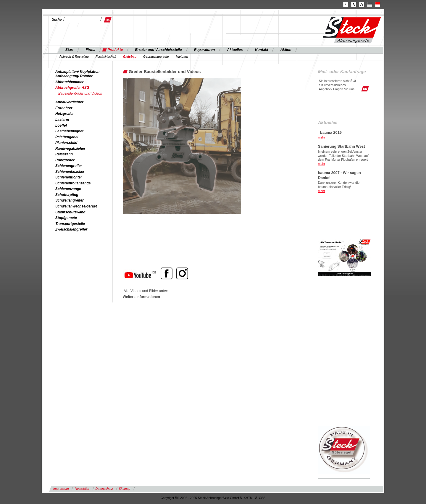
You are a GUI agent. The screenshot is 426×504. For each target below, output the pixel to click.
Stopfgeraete (66, 218)
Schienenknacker (70, 172)
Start (69, 50)
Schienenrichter (69, 177)
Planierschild (66, 143)
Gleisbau (130, 57)
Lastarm (62, 120)
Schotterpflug (67, 195)
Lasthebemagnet (69, 131)
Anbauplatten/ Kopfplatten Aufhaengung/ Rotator (77, 74)
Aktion (286, 50)
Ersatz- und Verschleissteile (158, 50)
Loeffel (61, 125)
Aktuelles (235, 50)
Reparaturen (204, 50)
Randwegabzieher (70, 149)
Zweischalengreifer (71, 229)
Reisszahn (64, 154)
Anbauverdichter (69, 102)
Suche (57, 20)
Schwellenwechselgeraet (76, 206)
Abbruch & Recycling (74, 57)
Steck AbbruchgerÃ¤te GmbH (218, 498)
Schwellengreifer (70, 200)
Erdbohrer (64, 108)
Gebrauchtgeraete (156, 57)
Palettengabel (67, 137)
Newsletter (82, 489)
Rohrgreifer (65, 160)
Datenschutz (104, 489)
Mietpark (182, 57)
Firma (91, 50)
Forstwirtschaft (106, 57)
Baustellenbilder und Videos (80, 94)
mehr (322, 137)
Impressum (61, 489)
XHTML (249, 498)
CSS (262, 498)
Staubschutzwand (70, 212)
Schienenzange (68, 189)
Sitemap (125, 489)
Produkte (115, 50)
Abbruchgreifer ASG (72, 88)
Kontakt (262, 50)
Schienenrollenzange (73, 183)
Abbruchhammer (70, 82)
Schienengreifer (69, 166)
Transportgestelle (70, 224)
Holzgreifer (64, 114)
